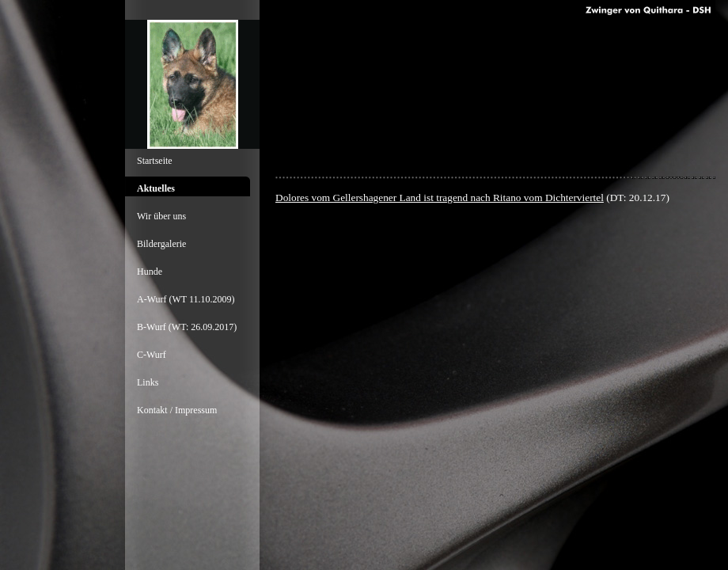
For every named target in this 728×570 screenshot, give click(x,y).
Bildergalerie (161, 244)
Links (148, 382)
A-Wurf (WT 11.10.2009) (186, 299)
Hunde (150, 272)
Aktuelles (156, 188)
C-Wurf (152, 355)
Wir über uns (161, 216)
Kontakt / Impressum (177, 410)
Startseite (155, 161)
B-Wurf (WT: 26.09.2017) (187, 327)
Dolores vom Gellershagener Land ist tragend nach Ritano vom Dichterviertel (440, 198)
